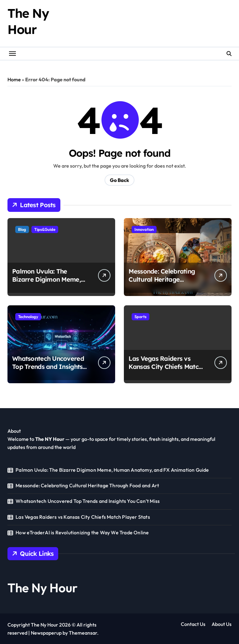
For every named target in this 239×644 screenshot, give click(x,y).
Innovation (144, 229)
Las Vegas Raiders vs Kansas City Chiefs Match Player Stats (165, 367)
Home (14, 79)
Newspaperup (46, 633)
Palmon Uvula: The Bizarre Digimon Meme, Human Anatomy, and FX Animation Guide (49, 283)
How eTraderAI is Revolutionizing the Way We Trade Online (82, 532)
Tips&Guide (45, 229)
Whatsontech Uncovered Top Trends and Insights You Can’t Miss (48, 367)
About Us (222, 624)
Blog (22, 229)
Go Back (119, 180)
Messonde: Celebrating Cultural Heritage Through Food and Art (162, 279)
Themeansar (83, 633)
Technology (28, 317)
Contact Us (193, 624)
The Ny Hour (42, 588)
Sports (141, 317)
